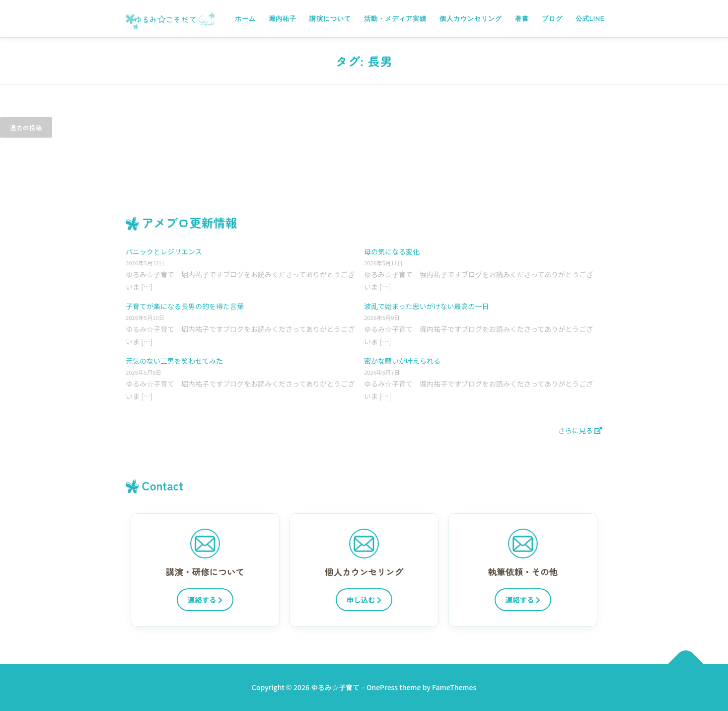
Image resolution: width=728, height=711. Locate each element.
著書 (522, 19)
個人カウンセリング (471, 19)
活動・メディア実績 (395, 19)
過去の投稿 (26, 127)
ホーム (245, 19)
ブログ (552, 19)
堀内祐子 (283, 19)
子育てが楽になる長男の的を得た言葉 (185, 306)
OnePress (382, 687)
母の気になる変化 (392, 251)
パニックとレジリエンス (164, 251)
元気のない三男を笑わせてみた (174, 361)
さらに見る (580, 430)
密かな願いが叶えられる (402, 361)
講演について (330, 19)
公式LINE (590, 19)
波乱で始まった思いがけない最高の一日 (426, 306)
